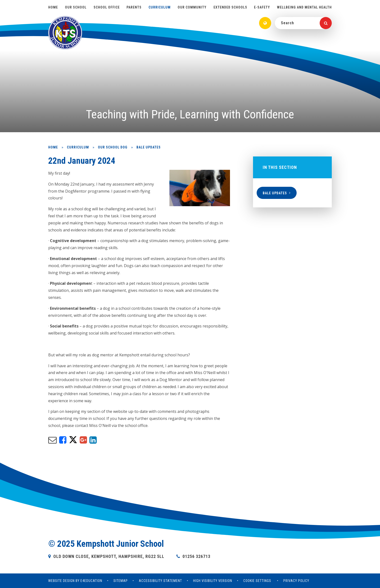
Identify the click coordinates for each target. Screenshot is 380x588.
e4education (91, 581)
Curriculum (78, 147)
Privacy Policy (296, 581)
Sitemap (121, 581)
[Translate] (265, 23)
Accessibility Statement (160, 581)
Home (53, 147)
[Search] (326, 23)
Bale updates (149, 147)
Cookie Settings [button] (257, 581)
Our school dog (113, 147)
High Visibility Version (213, 581)
